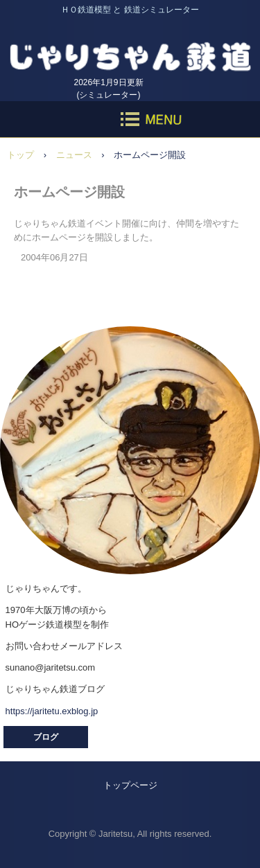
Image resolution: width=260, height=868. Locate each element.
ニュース (74, 155)
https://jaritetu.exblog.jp (52, 711)
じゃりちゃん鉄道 (130, 48)
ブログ (46, 737)
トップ (20, 155)
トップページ (130, 785)
